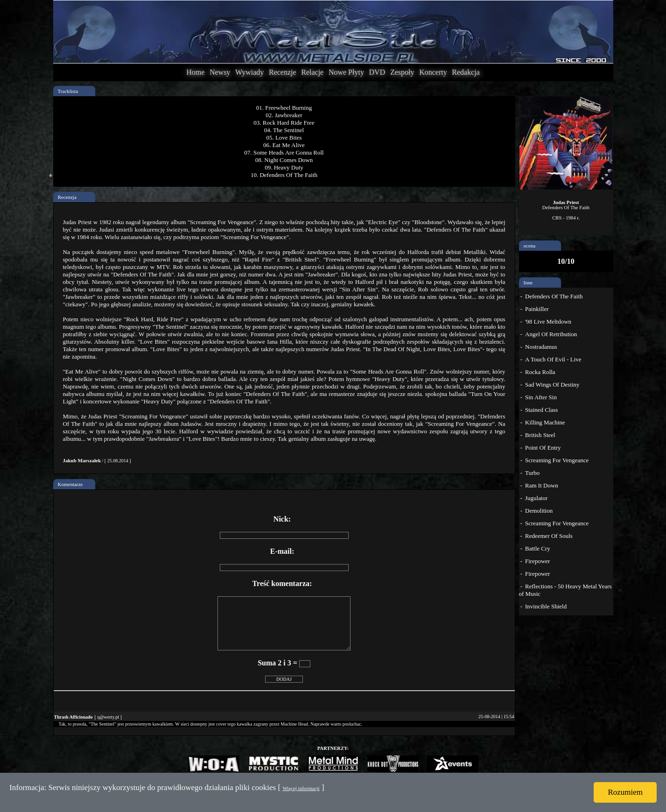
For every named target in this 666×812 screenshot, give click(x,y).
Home (195, 72)
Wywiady (249, 72)
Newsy (220, 72)
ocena (530, 246)
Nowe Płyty (346, 72)
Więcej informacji (301, 788)
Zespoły (402, 72)
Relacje (312, 72)
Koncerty (433, 72)
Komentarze (70, 484)
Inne (528, 282)
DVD (377, 72)
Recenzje (283, 72)
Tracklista (68, 91)
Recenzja (67, 197)
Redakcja (466, 72)
